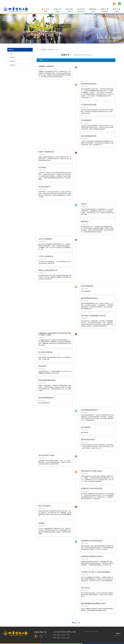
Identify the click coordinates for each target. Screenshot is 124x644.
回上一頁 (76, 623)
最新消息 (69, 11)
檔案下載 (105, 11)
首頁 (38, 49)
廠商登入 (119, 634)
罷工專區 (46, 11)
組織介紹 (57, 11)
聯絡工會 (117, 11)
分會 (11, 53)
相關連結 (93, 11)
